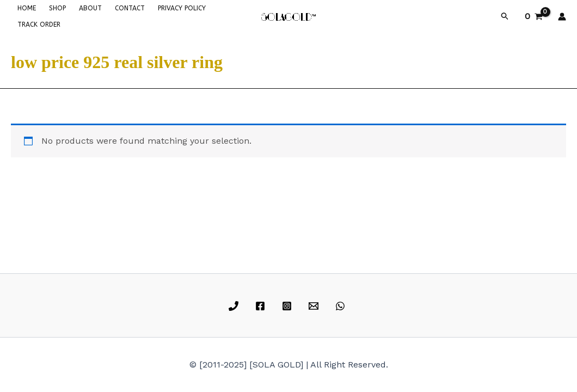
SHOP (57, 8)
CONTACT (130, 8)
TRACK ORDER (39, 24)
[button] (505, 16)
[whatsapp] (342, 306)
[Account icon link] (562, 17)
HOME (27, 8)
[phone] (235, 306)
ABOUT (90, 8)
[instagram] (289, 306)
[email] (315, 306)
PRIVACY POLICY (182, 8)
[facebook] (262, 306)
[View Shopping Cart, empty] (533, 16)
